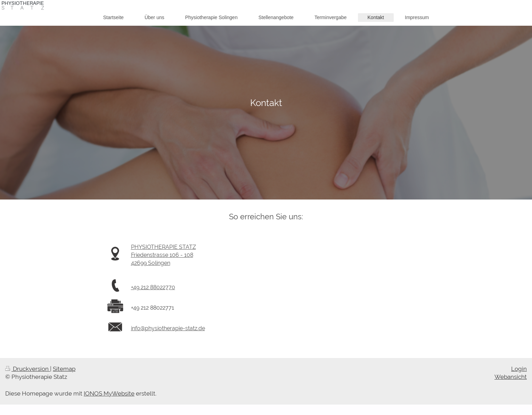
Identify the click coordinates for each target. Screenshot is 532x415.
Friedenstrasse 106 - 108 (162, 255)
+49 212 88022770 (153, 287)
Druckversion (28, 369)
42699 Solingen (151, 263)
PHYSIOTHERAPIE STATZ (163, 247)
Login (519, 369)
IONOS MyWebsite (109, 393)
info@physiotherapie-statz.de (168, 328)
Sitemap (64, 369)
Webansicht (511, 377)
